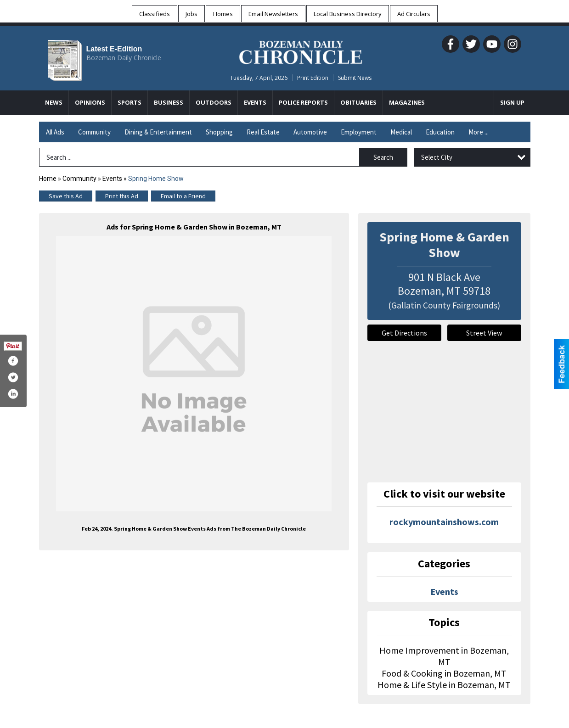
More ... (479, 132)
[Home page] (301, 51)
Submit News (355, 78)
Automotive (310, 132)
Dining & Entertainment (158, 132)
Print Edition (313, 78)
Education (440, 132)
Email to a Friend (183, 196)
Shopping (219, 132)
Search (383, 157)
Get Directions (404, 333)
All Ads (55, 132)
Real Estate (263, 132)
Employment (359, 132)
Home (48, 179)
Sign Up (512, 102)
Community (94, 132)
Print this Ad (122, 196)
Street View (484, 333)
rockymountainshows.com (444, 522)
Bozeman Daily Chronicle (124, 58)
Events (113, 179)
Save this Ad (66, 196)
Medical (401, 132)
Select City (437, 157)
